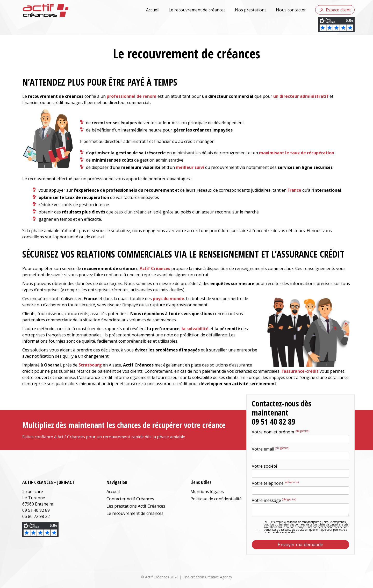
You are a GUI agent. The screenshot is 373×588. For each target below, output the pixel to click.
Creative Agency (219, 577)
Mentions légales (207, 492)
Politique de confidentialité (216, 499)
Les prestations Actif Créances (136, 506)
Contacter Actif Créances (130, 499)
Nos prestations (251, 10)
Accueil (153, 10)
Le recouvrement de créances (197, 10)
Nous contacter (291, 10)
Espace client (338, 10)
